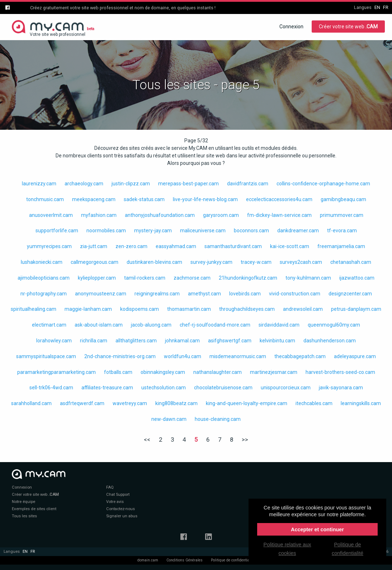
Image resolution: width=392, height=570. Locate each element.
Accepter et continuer (317, 529)
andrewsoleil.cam (303, 309)
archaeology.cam (84, 184)
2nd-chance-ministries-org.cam (120, 356)
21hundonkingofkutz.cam (248, 278)
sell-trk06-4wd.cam (51, 388)
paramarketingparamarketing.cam (56, 372)
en (377, 7)
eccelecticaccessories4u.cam (279, 199)
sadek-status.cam (144, 199)
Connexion (291, 27)
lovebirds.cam (245, 294)
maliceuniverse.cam (203, 231)
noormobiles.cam (106, 231)
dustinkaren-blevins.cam (154, 262)
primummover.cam (342, 215)
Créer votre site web (348, 27)
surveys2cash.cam (301, 262)
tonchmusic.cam (45, 199)
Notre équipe (23, 502)
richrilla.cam (94, 341)
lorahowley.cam (54, 341)
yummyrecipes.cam (49, 246)
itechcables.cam (314, 403)
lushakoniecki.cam (42, 262)
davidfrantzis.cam (248, 184)
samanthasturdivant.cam (233, 246)
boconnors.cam (251, 231)
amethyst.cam (204, 294)
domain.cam (148, 560)
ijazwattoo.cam (357, 278)
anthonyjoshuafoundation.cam (160, 215)
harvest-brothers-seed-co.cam (340, 372)
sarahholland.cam (31, 403)
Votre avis (115, 502)
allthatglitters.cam (136, 341)
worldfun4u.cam (183, 356)
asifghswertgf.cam (230, 341)
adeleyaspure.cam (355, 356)
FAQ (110, 487)
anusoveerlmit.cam (51, 215)
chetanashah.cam (351, 262)
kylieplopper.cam (97, 278)
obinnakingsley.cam (163, 372)
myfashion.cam (99, 215)
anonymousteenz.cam (101, 294)
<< (147, 440)
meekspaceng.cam (94, 199)
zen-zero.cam (131, 246)
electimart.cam (49, 325)
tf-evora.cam (342, 231)
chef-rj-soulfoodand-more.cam (215, 325)
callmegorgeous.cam (95, 262)
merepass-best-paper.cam (188, 184)
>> (245, 440)
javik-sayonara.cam (341, 388)
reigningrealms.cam (157, 294)
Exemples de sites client (34, 509)
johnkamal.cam (182, 341)
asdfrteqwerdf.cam (82, 403)
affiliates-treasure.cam (107, 388)
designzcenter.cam (350, 294)
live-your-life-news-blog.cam (205, 199)
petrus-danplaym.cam (356, 309)
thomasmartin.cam (189, 309)
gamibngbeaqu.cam (343, 199)
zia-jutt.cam (94, 246)
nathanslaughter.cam (218, 372)
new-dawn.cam (169, 419)
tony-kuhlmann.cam (308, 278)
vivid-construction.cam (295, 294)
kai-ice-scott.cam (290, 246)
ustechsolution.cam (164, 388)
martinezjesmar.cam (274, 372)
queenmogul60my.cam (334, 325)
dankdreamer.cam (298, 231)
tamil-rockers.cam (145, 278)
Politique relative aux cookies (287, 549)
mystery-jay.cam (153, 231)
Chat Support (118, 495)
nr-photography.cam (44, 294)
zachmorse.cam (192, 278)
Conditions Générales (185, 560)
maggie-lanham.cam (88, 309)
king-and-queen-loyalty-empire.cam (247, 403)
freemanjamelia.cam (341, 246)
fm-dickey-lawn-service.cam (279, 215)
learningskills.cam (361, 403)
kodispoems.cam (140, 309)
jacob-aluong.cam (151, 325)
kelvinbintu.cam (277, 341)
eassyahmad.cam (176, 246)
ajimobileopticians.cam (44, 278)
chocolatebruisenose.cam (223, 388)
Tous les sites (24, 516)
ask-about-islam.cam (99, 325)
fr (386, 7)
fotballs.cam (118, 372)
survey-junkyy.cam (211, 262)
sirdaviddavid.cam (279, 325)
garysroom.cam (221, 215)
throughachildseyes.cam (247, 309)
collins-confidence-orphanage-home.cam (323, 184)
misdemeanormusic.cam (238, 356)
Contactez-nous (121, 509)
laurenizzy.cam (39, 184)
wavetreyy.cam (130, 403)
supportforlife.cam (57, 231)
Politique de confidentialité (233, 560)
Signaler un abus (122, 516)
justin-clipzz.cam (131, 184)
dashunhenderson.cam (330, 341)
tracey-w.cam (256, 262)
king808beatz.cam (176, 403)
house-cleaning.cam (218, 419)
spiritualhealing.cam (34, 309)
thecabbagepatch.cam (300, 356)
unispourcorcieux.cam (286, 388)
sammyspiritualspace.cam (46, 356)
